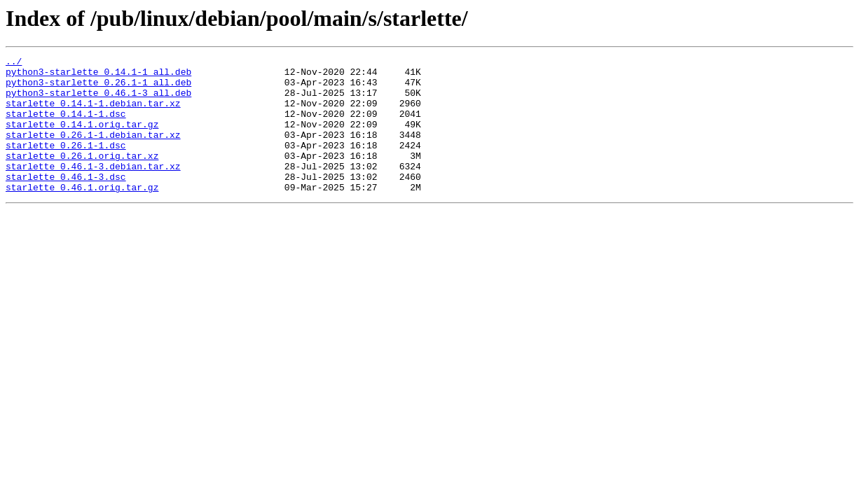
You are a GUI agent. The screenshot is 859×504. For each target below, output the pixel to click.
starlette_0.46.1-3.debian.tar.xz (93, 189)
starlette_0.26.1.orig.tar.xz (82, 176)
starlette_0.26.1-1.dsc (66, 164)
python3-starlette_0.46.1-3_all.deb (98, 101)
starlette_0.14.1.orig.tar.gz (82, 139)
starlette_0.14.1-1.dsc (66, 126)
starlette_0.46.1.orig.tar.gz (82, 214)
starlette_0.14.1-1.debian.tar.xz (93, 113)
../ (14, 63)
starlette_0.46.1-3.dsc (66, 202)
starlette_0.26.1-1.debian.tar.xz (93, 151)
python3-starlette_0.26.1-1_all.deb (98, 88)
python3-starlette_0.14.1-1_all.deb (98, 76)
